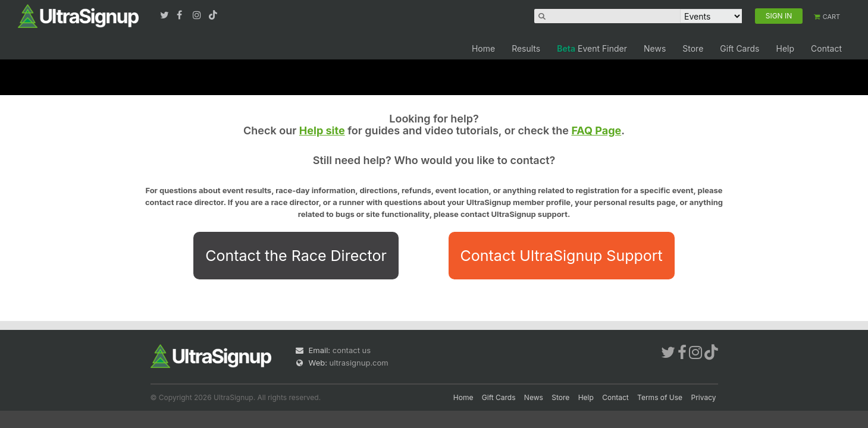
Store (693, 48)
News (655, 48)
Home (483, 48)
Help (785, 48)
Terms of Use (660, 397)
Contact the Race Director (296, 256)
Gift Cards (739, 48)
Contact (826, 48)
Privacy (704, 397)
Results (526, 48)
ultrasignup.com (359, 363)
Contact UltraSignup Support (562, 256)
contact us (352, 350)
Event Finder (592, 48)
